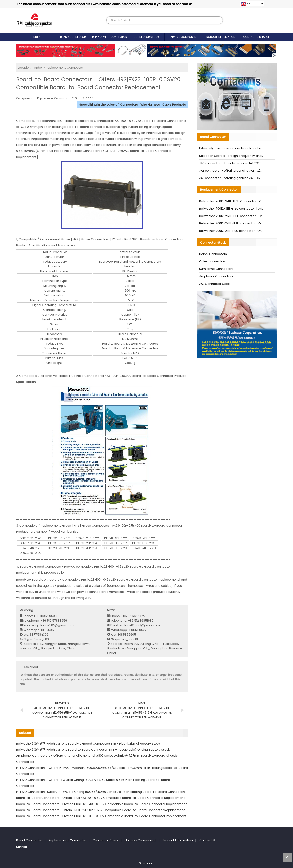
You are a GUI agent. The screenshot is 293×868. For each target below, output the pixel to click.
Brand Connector (73, 37)
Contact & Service (256, 37)
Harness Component (183, 37)
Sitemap (145, 863)
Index (36, 37)
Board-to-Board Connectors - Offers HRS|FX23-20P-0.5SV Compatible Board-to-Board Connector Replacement (100, 798)
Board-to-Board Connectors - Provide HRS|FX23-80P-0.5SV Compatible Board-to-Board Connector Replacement (101, 816)
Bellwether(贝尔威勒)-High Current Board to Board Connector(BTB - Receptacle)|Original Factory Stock (93, 750)
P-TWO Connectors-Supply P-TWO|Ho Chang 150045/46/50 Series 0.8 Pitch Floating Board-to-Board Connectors (101, 792)
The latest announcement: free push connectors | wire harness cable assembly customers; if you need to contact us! (105, 4)
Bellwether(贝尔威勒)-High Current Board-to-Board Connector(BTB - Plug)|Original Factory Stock (88, 744)
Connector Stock (146, 37)
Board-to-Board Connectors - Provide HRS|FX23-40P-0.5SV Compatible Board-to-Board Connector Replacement (101, 804)
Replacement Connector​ (110, 37)
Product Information (220, 37)
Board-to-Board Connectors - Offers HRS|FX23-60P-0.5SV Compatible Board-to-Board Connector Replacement (101, 810)
